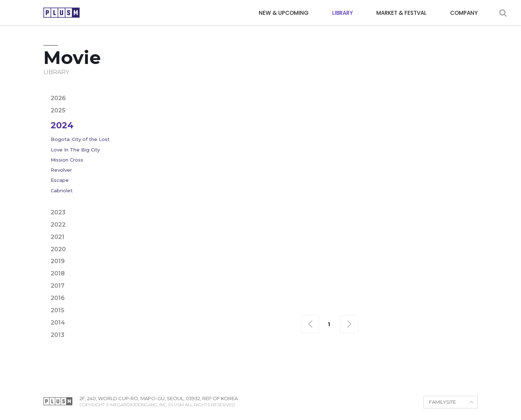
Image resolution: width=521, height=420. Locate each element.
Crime (337, 91)
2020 (58, 249)
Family (415, 91)
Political (317, 103)
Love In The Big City (75, 150)
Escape (60, 180)
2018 (58, 273)
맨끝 (349, 324)
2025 (58, 110)
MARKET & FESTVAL (401, 13)
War (441, 103)
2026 (58, 98)
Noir (258, 103)
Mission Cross (67, 160)
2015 (58, 310)
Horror (197, 103)
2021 (58, 237)
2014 (58, 323)
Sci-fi (384, 103)
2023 (58, 212)
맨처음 (310, 324)
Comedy (308, 91)
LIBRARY (342, 13)
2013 (58, 335)
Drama (365, 91)
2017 (58, 286)
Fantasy (445, 91)
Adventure (230, 91)
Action (195, 91)
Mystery (230, 103)
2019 (58, 261)
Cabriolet (62, 190)
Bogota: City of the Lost (80, 139)
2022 (58, 225)
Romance (354, 103)
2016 (58, 298)
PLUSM (62, 13)
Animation (271, 91)
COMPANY (464, 13)
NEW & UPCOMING (284, 13)
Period (285, 103)
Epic (390, 91)
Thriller (414, 103)
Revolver (61, 170)
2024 (62, 125)
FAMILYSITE (442, 402)
